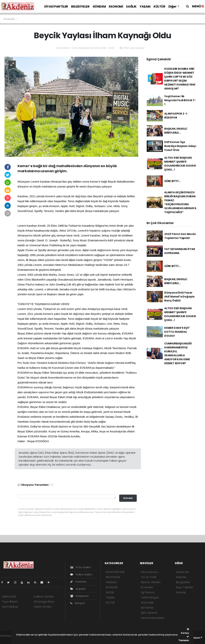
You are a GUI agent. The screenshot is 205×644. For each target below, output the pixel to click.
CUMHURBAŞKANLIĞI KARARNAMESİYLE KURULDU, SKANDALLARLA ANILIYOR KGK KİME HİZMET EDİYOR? (178, 353)
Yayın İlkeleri (10, 602)
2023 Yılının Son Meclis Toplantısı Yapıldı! (180, 236)
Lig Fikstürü (148, 592)
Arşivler (78, 589)
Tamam (184, 639)
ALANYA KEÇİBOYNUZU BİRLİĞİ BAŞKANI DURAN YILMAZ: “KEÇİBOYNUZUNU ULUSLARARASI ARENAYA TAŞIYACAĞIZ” (180, 202)
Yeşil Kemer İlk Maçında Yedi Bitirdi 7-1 (180, 100)
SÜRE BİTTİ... (172, 181)
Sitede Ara (182, 572)
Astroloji (181, 592)
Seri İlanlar (147, 608)
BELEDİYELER (80, 7)
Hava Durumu (150, 572)
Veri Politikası (10, 607)
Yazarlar (78, 582)
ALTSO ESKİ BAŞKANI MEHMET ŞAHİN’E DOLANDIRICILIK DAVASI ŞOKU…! (180, 164)
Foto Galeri (81, 567)
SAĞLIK (131, 7)
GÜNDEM (99, 7)
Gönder (128, 498)
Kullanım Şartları (44, 597)
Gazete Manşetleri (153, 618)
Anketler (181, 577)
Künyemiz (79, 596)
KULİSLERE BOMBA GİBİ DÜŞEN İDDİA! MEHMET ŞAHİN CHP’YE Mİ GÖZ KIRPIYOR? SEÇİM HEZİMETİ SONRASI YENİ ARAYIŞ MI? (180, 79)
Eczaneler (147, 587)
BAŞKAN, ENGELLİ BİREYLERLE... (176, 131)
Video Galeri (81, 574)
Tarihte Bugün (150, 597)
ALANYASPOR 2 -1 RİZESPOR (176, 116)
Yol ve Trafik (149, 577)
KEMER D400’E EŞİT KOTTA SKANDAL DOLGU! (177, 332)
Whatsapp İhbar (44, 602)
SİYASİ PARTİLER (56, 7)
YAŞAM (145, 7)
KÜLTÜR (159, 7)
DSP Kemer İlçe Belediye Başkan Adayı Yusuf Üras (180, 146)
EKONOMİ (116, 7)
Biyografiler (183, 582)
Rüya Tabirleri (184, 587)
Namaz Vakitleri (151, 582)
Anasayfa (10, 19)
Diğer (173, 7)
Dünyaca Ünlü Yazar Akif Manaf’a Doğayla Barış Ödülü (179, 297)
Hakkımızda (9, 597)
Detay (185, 631)
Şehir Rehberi (149, 613)
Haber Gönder (43, 607)
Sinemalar (147, 603)
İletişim (78, 603)
